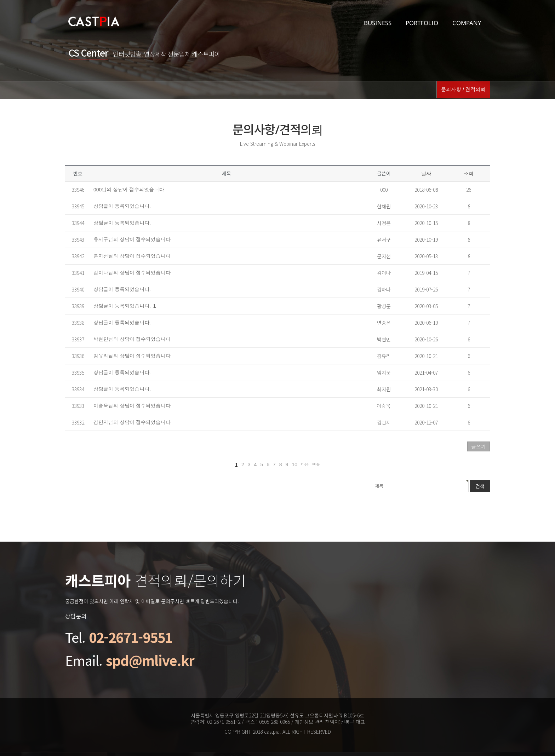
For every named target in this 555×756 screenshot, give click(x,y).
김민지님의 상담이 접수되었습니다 (132, 422)
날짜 (426, 174)
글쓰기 (479, 447)
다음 (305, 464)
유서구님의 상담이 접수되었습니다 (132, 240)
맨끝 (316, 464)
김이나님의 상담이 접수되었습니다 (132, 273)
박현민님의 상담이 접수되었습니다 (132, 339)
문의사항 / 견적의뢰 (464, 90)
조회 (469, 174)
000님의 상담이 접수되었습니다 (129, 190)
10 (294, 464)
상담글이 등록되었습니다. (122, 206)
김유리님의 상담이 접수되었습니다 (132, 356)
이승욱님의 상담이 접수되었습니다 (132, 406)
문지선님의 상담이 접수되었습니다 (132, 256)
